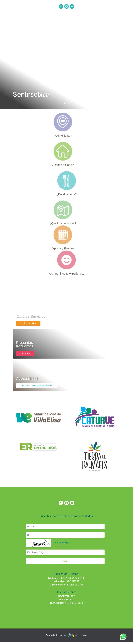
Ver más (25, 353)
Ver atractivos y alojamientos (37, 386)
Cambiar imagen (61, 542)
